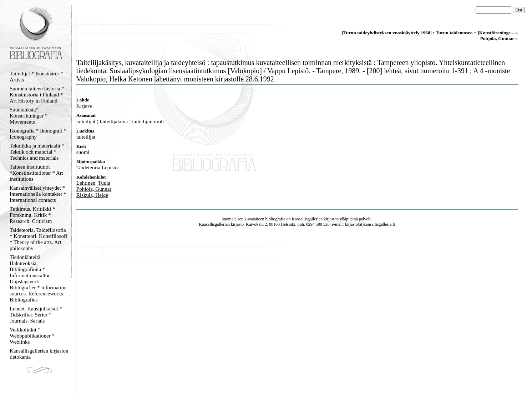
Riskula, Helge (92, 195)
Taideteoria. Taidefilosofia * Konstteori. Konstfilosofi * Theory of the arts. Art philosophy (38, 239)
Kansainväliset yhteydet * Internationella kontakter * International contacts (38, 194)
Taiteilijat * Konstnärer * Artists (36, 77)
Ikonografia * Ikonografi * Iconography (38, 134)
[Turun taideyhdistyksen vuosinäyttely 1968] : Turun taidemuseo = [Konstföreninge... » (430, 33)
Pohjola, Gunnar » (499, 38)
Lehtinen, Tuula (93, 183)
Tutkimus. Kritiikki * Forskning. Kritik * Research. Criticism (32, 215)
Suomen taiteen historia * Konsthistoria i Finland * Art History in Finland (37, 95)
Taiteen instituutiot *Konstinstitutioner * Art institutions (36, 173)
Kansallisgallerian (307, 219)
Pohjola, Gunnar (94, 189)
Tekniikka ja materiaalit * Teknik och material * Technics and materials (37, 152)
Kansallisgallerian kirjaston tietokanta (39, 354)
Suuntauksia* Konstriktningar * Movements (29, 116)
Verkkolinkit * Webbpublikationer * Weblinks (32, 336)
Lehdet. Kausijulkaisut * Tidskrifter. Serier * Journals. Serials (36, 315)
